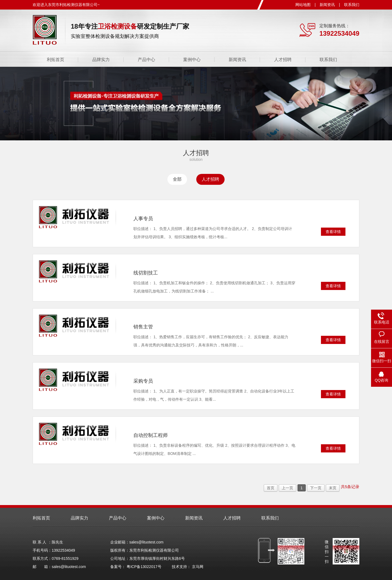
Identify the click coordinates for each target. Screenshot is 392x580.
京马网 (198, 567)
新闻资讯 (327, 5)
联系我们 (352, 5)
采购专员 (143, 381)
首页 (271, 488)
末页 (333, 488)
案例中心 (192, 60)
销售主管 (143, 327)
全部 (177, 179)
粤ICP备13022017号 (144, 567)
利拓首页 (56, 60)
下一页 (316, 488)
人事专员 (143, 219)
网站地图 (303, 5)
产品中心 (146, 60)
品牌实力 (101, 60)
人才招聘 (283, 60)
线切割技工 (146, 273)
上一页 (287, 488)
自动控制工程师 (151, 435)
